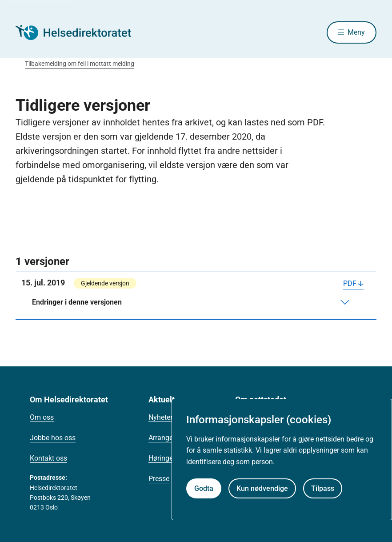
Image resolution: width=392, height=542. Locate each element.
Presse (159, 479)
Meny (356, 32)
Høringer (162, 458)
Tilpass (323, 488)
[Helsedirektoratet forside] (80, 32)
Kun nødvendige (262, 488)
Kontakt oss (48, 458)
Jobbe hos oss (53, 438)
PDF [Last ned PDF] (350, 283)
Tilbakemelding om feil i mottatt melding (80, 64)
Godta (204, 488)
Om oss (42, 417)
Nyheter (160, 417)
